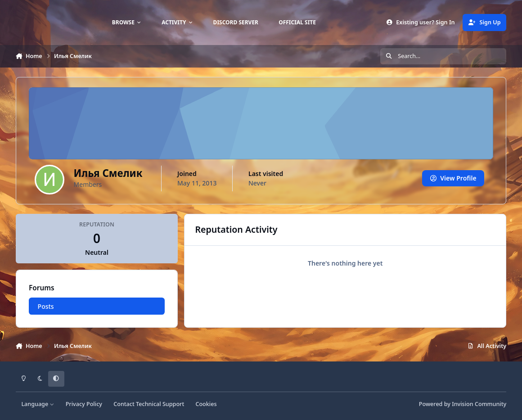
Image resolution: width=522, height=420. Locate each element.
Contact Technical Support (149, 404)
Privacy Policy (84, 404)
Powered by (463, 404)
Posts (45, 306)
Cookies (206, 404)
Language (38, 404)
